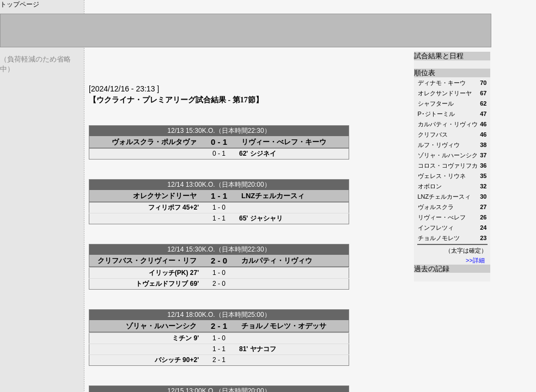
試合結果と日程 (439, 56)
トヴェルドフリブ (162, 284)
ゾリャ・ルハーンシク (161, 326)
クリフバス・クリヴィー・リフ (147, 261)
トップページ (20, 4)
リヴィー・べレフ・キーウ (284, 142)
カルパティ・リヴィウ (277, 261)
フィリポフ (165, 207)
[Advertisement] (216, 68)
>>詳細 (475, 260)
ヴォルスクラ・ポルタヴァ (154, 142)
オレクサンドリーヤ (165, 196)
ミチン (182, 338)
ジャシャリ (266, 218)
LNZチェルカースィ (273, 196)
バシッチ (168, 360)
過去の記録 (432, 269)
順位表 (425, 73)
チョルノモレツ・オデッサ (284, 326)
